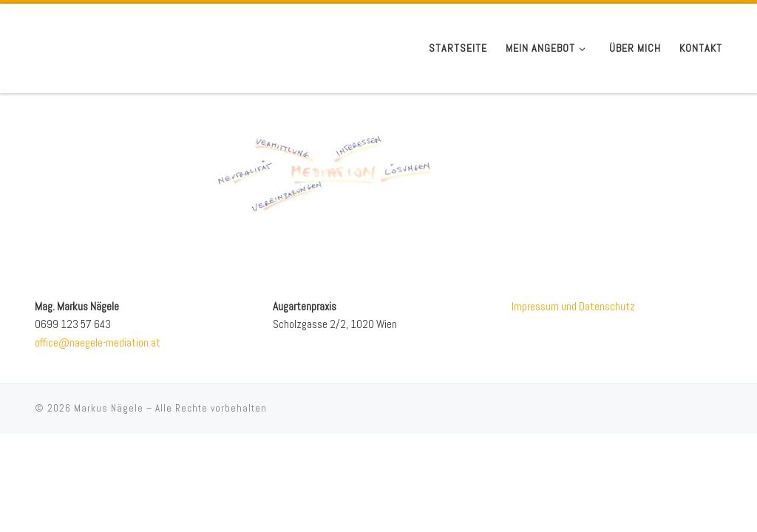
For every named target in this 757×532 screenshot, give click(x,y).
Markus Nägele (109, 408)
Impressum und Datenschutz (573, 306)
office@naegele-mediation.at (98, 342)
